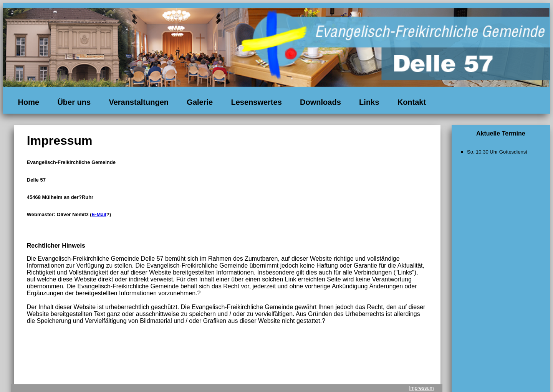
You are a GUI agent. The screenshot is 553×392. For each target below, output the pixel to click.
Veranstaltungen (139, 102)
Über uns (74, 102)
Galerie (200, 102)
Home (28, 102)
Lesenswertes (256, 102)
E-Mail (99, 214)
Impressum (421, 388)
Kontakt (412, 102)
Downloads (320, 102)
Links (369, 102)
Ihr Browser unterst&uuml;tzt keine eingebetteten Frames (501, 171)
